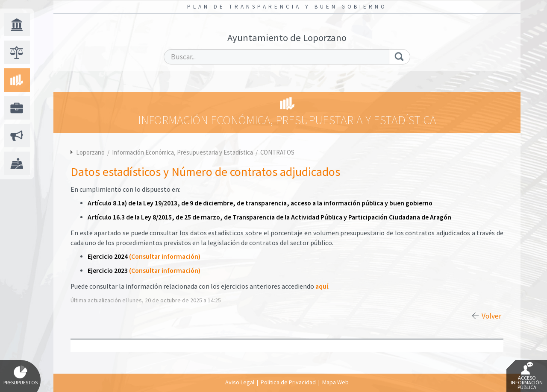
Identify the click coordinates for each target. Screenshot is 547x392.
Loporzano (90, 152)
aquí (322, 286)
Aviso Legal (240, 382)
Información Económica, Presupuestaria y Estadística (183, 152)
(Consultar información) (165, 256)
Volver (491, 316)
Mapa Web (335, 382)
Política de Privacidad (288, 382)
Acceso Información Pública (527, 376)
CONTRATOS (277, 152)
